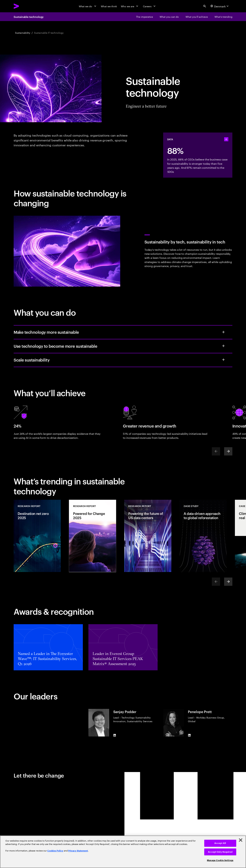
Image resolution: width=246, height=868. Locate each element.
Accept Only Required (220, 852)
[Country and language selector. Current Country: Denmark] (220, 6)
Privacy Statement (78, 851)
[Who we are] (130, 6)
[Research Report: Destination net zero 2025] (37, 536)
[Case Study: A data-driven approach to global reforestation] (203, 536)
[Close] (241, 840)
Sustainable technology (29, 17)
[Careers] (150, 6)
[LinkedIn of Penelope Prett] (189, 735)
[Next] (228, 451)
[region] (123, 852)
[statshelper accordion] (226, 139)
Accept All (220, 843)
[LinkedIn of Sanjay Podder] (115, 735)
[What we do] (88, 6)
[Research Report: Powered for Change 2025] (93, 536)
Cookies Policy (55, 851)
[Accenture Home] (24, 6)
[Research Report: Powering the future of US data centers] (148, 536)
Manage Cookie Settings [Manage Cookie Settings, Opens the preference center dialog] (220, 860)
